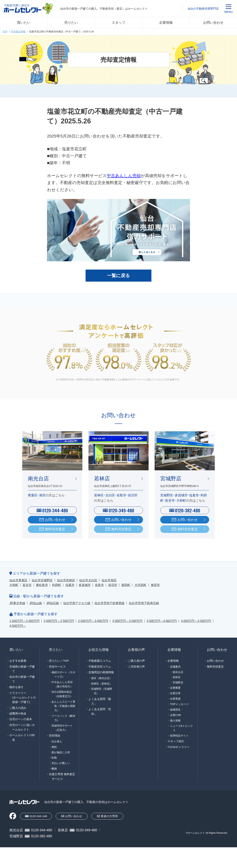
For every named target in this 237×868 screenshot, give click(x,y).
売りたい (71, 23)
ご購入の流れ (18, 708)
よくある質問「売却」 (100, 711)
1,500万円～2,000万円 (24, 621)
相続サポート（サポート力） (63, 674)
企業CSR (175, 715)
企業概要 (175, 688)
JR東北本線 (17, 603)
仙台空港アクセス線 (77, 603)
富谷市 (27, 585)
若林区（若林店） (102, 684)
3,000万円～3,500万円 (127, 621)
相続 (54, 747)
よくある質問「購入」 (100, 701)
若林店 (177, 677)
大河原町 (141, 585)
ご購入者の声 (136, 661)
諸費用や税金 (18, 713)
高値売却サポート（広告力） (62, 728)
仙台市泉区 (109, 580)
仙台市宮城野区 (42, 580)
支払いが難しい (61, 763)
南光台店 (178, 672)
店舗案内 (175, 667)
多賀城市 (85, 585)
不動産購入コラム (100, 661)
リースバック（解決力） (63, 718)
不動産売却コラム (100, 667)
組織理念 (175, 710)
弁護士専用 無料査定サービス (62, 776)
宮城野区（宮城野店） (102, 691)
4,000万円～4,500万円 (196, 621)
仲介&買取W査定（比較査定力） (62, 694)
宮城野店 (178, 683)
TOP (5, 32)
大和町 (14, 585)
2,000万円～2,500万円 (59, 621)
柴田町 (126, 585)
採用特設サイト (179, 736)
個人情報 (175, 721)
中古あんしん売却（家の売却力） (62, 684)
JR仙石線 (53, 603)
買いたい (24, 23)
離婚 (54, 769)
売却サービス (57, 667)
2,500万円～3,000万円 (93, 621)
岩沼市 (113, 585)
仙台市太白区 (88, 580)
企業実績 (175, 699)
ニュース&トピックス (182, 728)
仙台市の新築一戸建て (22, 679)
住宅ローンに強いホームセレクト (22, 727)
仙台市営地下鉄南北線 (144, 603)
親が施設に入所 (61, 752)
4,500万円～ (18, 626)
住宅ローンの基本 (21, 719)
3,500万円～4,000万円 (162, 621)
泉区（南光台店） (102, 678)
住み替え (57, 741)
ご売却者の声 (136, 667)
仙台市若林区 (66, 580)
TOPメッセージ (179, 704)
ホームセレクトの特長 (22, 737)
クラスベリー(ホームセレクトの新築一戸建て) (23, 698)
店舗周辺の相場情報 (101, 672)
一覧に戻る (118, 275)
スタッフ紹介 (176, 741)
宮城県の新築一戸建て (22, 669)
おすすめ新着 (18, 661)
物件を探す (16, 687)
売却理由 (55, 735)
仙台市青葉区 (18, 580)
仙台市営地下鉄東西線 (109, 603)
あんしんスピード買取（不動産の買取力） (63, 706)
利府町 (57, 585)
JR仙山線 (36, 603)
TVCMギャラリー (179, 747)
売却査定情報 (18, 32)
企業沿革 (175, 693)
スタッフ (118, 23)
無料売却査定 (55, 529)
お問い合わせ (213, 23)
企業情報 (166, 23)
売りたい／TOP (59, 661)
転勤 (54, 758)
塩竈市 (70, 585)
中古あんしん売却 (124, 176)
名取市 (99, 585)
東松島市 (42, 585)
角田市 (155, 585)
